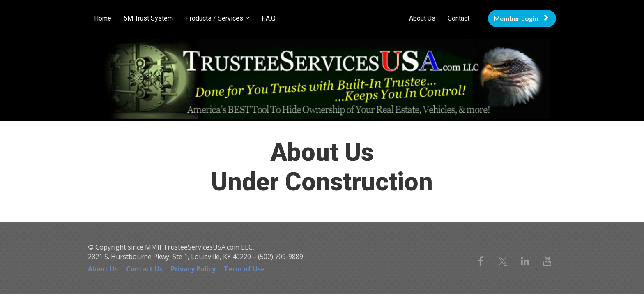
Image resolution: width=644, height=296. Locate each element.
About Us (422, 18)
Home (103, 18)
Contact (459, 18)
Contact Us (144, 269)
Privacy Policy (193, 269)
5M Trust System (148, 18)
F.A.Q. (269, 18)
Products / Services (214, 18)
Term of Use (244, 269)
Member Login (521, 18)
